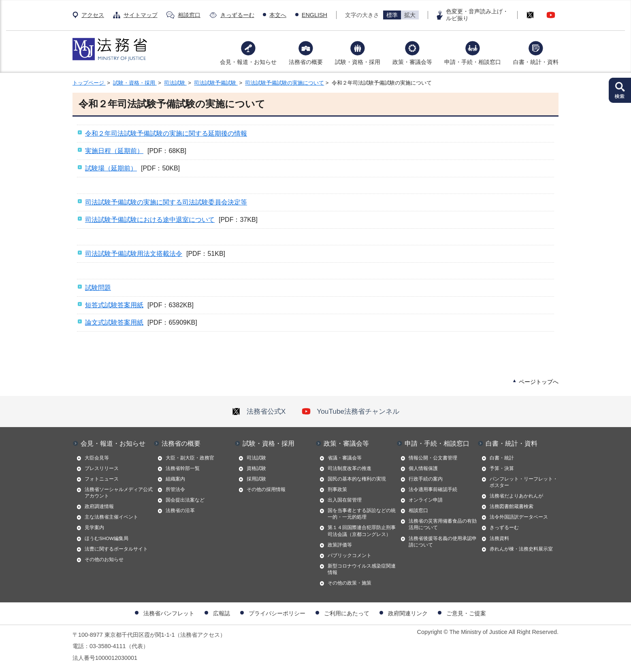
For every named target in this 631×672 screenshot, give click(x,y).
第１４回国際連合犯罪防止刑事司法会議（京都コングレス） (362, 531)
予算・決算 (502, 468)
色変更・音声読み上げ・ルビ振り (477, 15)
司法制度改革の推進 (350, 468)
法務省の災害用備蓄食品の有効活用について (443, 524)
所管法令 (175, 489)
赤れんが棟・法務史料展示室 (521, 549)
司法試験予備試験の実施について (285, 83)
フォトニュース (102, 479)
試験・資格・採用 (358, 62)
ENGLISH (314, 15)
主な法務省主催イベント (111, 517)
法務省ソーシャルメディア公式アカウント (119, 493)
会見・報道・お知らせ (248, 62)
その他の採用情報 (266, 489)
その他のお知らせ (104, 559)
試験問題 (98, 288)
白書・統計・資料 (536, 62)
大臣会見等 (97, 458)
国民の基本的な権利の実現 (357, 479)
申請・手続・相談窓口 (473, 62)
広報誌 (222, 613)
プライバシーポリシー (277, 613)
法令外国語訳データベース (519, 517)
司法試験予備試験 (216, 83)
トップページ (89, 83)
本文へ (278, 15)
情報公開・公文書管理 (433, 458)
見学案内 (94, 527)
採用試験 (256, 479)
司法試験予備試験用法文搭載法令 (134, 254)
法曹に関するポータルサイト (116, 549)
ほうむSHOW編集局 (107, 538)
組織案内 (175, 479)
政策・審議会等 (412, 62)
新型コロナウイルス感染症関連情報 (362, 569)
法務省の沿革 (180, 510)
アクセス (93, 15)
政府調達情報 (99, 506)
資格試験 (256, 468)
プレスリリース (102, 468)
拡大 (410, 15)
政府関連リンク (408, 613)
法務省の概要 (306, 62)
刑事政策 (337, 489)
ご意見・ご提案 (466, 613)
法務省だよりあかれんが (516, 496)
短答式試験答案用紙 (114, 305)
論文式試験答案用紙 (114, 322)
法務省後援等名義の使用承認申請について (443, 542)
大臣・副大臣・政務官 (190, 458)
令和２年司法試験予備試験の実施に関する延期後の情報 (166, 133)
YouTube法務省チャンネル (351, 411)
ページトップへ (539, 382)
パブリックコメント (350, 555)
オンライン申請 (426, 500)
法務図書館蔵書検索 (512, 506)
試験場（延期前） (111, 168)
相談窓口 (189, 15)
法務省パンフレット (169, 613)
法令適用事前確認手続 (433, 489)
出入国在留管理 (345, 500)
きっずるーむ (237, 15)
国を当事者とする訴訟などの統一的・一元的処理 (362, 514)
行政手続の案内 (426, 479)
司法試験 (175, 83)
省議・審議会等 (345, 458)
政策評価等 (340, 545)
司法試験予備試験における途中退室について (150, 220)
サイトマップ (141, 15)
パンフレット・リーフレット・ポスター (524, 482)
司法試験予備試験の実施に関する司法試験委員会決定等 (166, 202)
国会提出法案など (185, 500)
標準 (392, 15)
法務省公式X (259, 411)
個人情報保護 (423, 468)
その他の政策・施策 (350, 583)
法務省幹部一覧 (183, 468)
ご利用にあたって (347, 613)
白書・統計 (502, 458)
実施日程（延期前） (114, 151)
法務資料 (499, 538)
